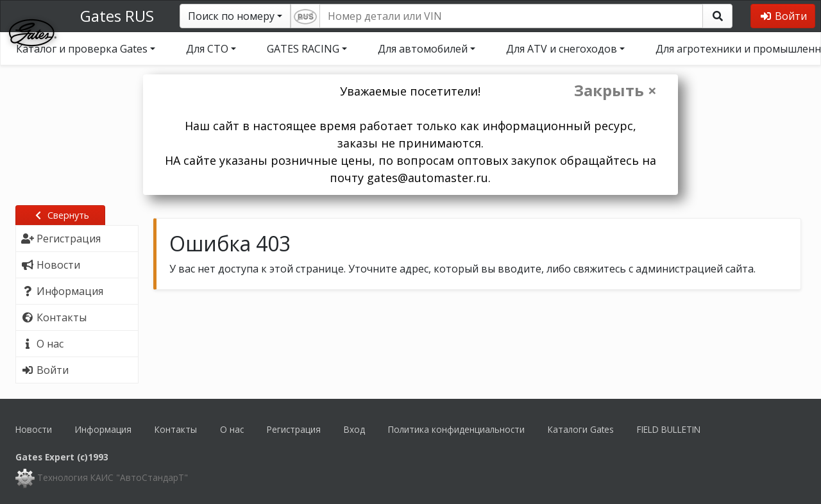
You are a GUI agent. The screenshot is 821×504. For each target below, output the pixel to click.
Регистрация (294, 429)
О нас (232, 429)
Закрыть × (615, 90)
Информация (103, 429)
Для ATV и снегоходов (562, 49)
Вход (354, 429)
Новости (34, 429)
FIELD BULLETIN (669, 429)
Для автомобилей (423, 49)
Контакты (176, 429)
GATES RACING (303, 49)
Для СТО (207, 49)
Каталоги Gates (581, 429)
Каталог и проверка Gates (82, 49)
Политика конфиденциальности (456, 429)
